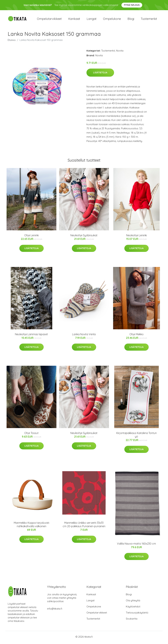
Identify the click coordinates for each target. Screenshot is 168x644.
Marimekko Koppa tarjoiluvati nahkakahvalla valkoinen (31, 526)
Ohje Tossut (31, 435)
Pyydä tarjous (132, 5)
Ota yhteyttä (133, 602)
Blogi (131, 20)
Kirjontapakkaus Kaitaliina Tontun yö (136, 436)
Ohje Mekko (136, 336)
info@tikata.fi (55, 610)
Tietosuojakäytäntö (137, 614)
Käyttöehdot (133, 608)
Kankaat (74, 20)
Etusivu (12, 42)
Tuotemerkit (149, 20)
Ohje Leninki (31, 237)
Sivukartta (132, 620)
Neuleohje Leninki (136, 237)
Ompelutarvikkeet (49, 20)
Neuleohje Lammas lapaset (31, 336)
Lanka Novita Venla (84, 336)
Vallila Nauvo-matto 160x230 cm (136, 545)
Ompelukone (112, 20)
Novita (120, 52)
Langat (92, 20)
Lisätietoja (100, 74)
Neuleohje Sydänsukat (84, 237)
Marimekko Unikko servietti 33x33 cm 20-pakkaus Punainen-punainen (84, 526)
